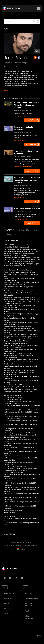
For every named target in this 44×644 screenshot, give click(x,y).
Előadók (7, 609)
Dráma (24, 140)
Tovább (6, 90)
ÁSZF (27, 611)
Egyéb (24, 116)
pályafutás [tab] (9, 230)
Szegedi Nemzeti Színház (23, 111)
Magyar (21, 549)
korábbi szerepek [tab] (28, 230)
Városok (7, 604)
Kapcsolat (29, 594)
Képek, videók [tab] (12, 235)
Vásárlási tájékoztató (31, 546)
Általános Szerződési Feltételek (21, 542)
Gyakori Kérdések (32, 599)
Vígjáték (24, 219)
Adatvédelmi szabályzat (30, 605)
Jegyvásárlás (31, 120)
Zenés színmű (26, 167)
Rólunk (6, 614)
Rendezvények (9, 594)
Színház (17, 116)
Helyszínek (8, 599)
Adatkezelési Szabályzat (12, 546)
